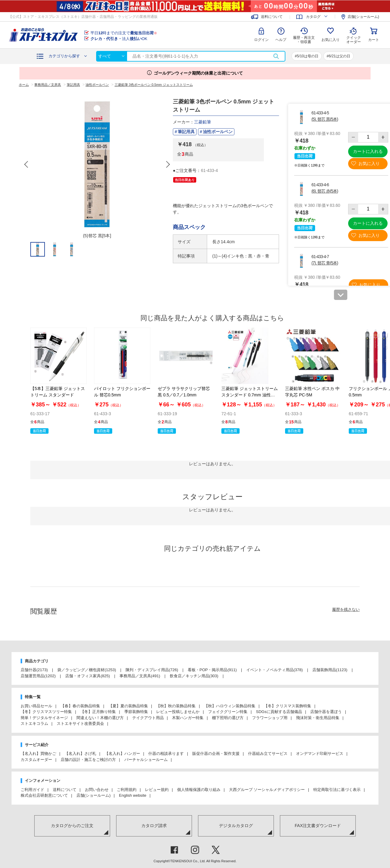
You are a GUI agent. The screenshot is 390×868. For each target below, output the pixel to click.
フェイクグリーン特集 (228, 712)
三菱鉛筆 (203, 122)
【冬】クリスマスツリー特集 (46, 712)
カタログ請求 (154, 826)
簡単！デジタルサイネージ (44, 718)
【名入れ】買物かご (38, 754)
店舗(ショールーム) (363, 17)
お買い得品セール (36, 706)
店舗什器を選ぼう (326, 712)
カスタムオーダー (36, 760)
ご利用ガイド (32, 790)
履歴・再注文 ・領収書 (304, 40)
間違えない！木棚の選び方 (100, 718)
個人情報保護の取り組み (199, 790)
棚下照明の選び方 (228, 718)
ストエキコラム (34, 723)
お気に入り (331, 40)
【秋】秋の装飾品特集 (176, 706)
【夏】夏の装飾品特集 (128, 706)
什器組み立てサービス (268, 754)
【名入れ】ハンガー (122, 754)
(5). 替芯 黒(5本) (325, 119)
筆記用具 (186, 132)
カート (374, 40)
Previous (27, 164)
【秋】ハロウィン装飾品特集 (230, 706)
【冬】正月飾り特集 (98, 712)
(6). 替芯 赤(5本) (325, 191)
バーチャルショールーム (146, 760)
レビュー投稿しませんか (178, 712)
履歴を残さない (346, 609)
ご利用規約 (127, 790)
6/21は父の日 (340, 56)
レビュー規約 (157, 790)
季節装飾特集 (136, 712)
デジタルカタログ (236, 826)
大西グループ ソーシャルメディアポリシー (267, 790)
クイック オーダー (354, 35)
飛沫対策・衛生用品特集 (318, 718)
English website (133, 795)
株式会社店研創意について (44, 795)
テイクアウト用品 (148, 718)
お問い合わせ (97, 790)
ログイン (261, 40)
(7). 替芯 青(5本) (325, 263)
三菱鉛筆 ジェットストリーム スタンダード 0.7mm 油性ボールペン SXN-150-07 (250, 395)
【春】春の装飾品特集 (80, 706)
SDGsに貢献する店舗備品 (279, 712)
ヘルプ (281, 40)
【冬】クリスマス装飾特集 (287, 706)
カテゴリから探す (64, 56)
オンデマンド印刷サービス (320, 754)
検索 (276, 56)
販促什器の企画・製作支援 (216, 754)
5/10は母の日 (308, 56)
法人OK (119, 39)
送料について (272, 17)
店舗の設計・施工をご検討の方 (88, 760)
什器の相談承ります (166, 754)
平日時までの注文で (124, 33)
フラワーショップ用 (270, 718)
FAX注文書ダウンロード (318, 826)
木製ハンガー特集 (188, 718)
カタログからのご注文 (72, 826)
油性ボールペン (218, 132)
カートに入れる (368, 151)
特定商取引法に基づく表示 (337, 790)
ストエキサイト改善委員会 (80, 723)
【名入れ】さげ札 (80, 754)
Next (168, 164)
